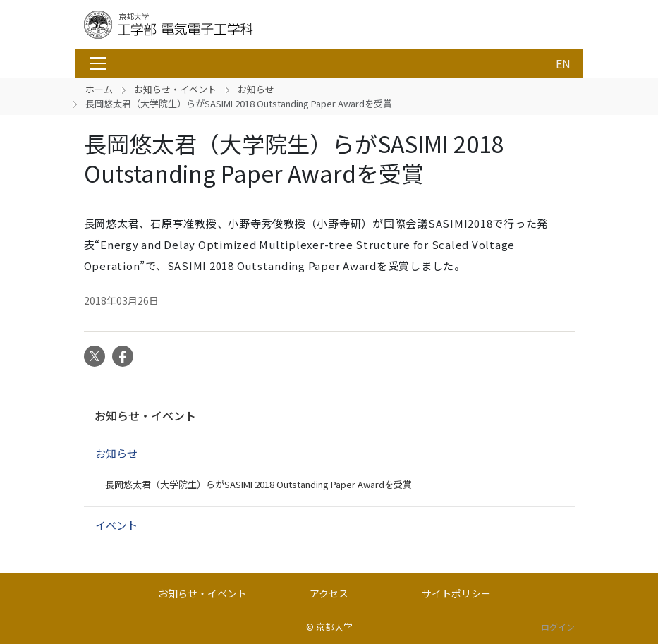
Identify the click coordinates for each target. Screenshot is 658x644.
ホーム (99, 89)
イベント (116, 525)
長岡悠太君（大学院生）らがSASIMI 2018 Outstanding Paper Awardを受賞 (258, 484)
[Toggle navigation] (98, 63)
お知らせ (256, 89)
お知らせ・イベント (175, 89)
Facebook (123, 356)
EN (563, 63)
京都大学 (334, 627)
